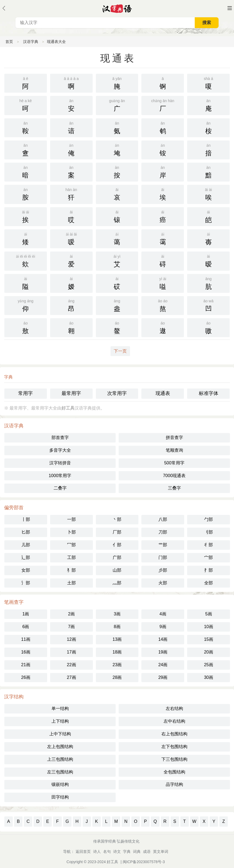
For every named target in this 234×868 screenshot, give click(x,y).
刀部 (163, 532)
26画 (26, 677)
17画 (71, 652)
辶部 (26, 557)
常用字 (25, 393)
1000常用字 (60, 476)
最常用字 (71, 393)
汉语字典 (31, 42)
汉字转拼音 (60, 463)
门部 (163, 557)
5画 (209, 614)
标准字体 (209, 393)
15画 (209, 639)
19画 (163, 652)
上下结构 (60, 721)
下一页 (120, 351)
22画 (71, 665)
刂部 (209, 532)
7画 (71, 627)
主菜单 (230, 8)
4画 (163, 614)
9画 (163, 627)
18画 (117, 652)
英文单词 (161, 852)
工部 (71, 557)
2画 (71, 614)
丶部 (117, 519)
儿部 (26, 545)
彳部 (209, 545)
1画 (26, 614)
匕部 (26, 532)
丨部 (26, 519)
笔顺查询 (174, 450)
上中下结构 (60, 734)
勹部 (209, 519)
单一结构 (60, 708)
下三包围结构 (174, 759)
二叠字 (60, 488)
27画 (71, 677)
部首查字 (60, 438)
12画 (71, 639)
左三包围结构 (60, 772)
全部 (209, 583)
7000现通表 (174, 476)
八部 (163, 519)
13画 (117, 639)
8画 (117, 627)
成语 (147, 852)
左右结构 (174, 708)
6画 (26, 627)
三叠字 (174, 488)
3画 (117, 614)
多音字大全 (60, 450)
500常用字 (174, 463)
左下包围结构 (174, 747)
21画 (26, 665)
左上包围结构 (60, 747)
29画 (163, 677)
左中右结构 (174, 721)
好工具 (112, 862)
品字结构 (174, 784)
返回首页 (83, 852)
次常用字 (117, 393)
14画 (163, 639)
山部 (117, 570)
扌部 (209, 570)
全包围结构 (174, 772)
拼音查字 (174, 438)
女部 (26, 570)
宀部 (209, 557)
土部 (71, 583)
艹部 (163, 545)
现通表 (163, 393)
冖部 (71, 545)
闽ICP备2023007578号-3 (144, 862)
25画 (209, 665)
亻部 (117, 545)
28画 (117, 677)
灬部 (117, 583)
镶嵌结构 (60, 784)
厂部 (117, 532)
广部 (117, 557)
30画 (209, 677)
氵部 (26, 583)
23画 (117, 665)
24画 (163, 665)
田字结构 (60, 797)
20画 (209, 652)
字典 (127, 852)
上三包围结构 (60, 759)
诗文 (117, 852)
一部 (71, 519)
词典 (137, 852)
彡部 (163, 570)
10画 (209, 627)
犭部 (71, 570)
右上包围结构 (174, 734)
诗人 (97, 852)
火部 (163, 583)
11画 (26, 639)
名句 (107, 852)
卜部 (71, 532)
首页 (9, 42)
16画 (26, 652)
